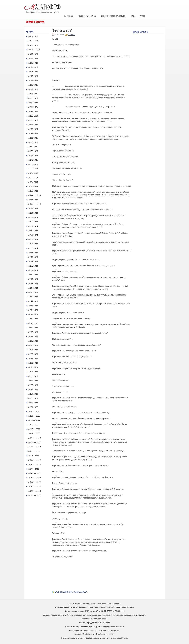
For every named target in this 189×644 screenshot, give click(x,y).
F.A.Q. (133, 16)
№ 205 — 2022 (34, 473)
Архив (142, 16)
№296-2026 (33, 72)
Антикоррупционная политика (111, 626)
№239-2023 (33, 328)
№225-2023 (33, 389)
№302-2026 (33, 45)
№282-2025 (33, 133)
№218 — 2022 (34, 425)
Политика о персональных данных (81, 626)
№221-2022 (33, 407)
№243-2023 (33, 306)
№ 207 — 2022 (34, 464)
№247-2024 (33, 288)
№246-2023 (33, 292)
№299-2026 (33, 58)
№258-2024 (33, 239)
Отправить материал (35, 22)
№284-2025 (33, 125)
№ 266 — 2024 (34, 204)
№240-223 (32, 323)
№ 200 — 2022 (34, 491)
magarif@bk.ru (114, 630)
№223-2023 (33, 398)
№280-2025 (33, 142)
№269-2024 (33, 191)
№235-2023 (33, 345)
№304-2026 (33, 36)
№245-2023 (33, 297)
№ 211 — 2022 (34, 451)
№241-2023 (33, 314)
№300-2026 (33, 54)
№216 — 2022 (34, 429)
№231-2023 (33, 363)
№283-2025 (33, 129)
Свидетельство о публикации (114, 16)
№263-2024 (33, 217)
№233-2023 (33, 354)
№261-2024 (33, 226)
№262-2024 (33, 222)
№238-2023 (33, 332)
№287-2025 (33, 111)
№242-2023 (33, 310)
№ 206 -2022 (33, 469)
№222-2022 (33, 403)
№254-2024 (33, 257)
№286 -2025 (33, 116)
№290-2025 (33, 98)
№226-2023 (33, 385)
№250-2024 (33, 275)
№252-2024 (33, 266)
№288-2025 (33, 107)
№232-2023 (33, 359)
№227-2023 (33, 372)
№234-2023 (33, 350)
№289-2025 (33, 103)
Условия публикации (87, 16)
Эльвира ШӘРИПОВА (64, 592)
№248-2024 (33, 284)
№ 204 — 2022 (34, 478)
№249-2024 (33, 279)
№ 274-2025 (33, 169)
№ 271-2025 (33, 178)
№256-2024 (33, 248)
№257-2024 (33, 244)
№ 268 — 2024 (34, 195)
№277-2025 (33, 156)
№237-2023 (33, 336)
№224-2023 (33, 394)
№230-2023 (33, 367)
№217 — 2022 (34, 420)
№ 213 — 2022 (34, 442)
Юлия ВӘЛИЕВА (81, 592)
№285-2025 (33, 120)
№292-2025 (33, 89)
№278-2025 (33, 151)
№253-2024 (33, 261)
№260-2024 (33, 231)
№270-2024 (33, 186)
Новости (72, 35)
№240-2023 (33, 319)
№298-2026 (33, 63)
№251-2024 (33, 270)
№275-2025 (33, 164)
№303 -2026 (33, 41)
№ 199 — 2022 (34, 495)
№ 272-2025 (33, 182)
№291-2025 (33, 94)
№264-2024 (33, 213)
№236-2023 (33, 341)
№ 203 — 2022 (34, 482)
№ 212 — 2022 (34, 447)
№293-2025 (33, 85)
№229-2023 (33, 376)
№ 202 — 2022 (34, 487)
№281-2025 (33, 138)
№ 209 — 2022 (34, 460)
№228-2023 (33, 381)
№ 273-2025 (33, 173)
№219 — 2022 (34, 416)
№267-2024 (33, 200)
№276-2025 (33, 160)
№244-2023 (33, 301)
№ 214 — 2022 (34, 438)
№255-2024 (33, 253)
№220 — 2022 (34, 412)
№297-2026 (33, 67)
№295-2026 (33, 76)
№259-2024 (33, 235)
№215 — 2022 (34, 434)
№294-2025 (33, 81)
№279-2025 (33, 147)
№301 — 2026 (34, 50)
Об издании (68, 16)
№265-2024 (33, 209)
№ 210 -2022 (33, 456)
